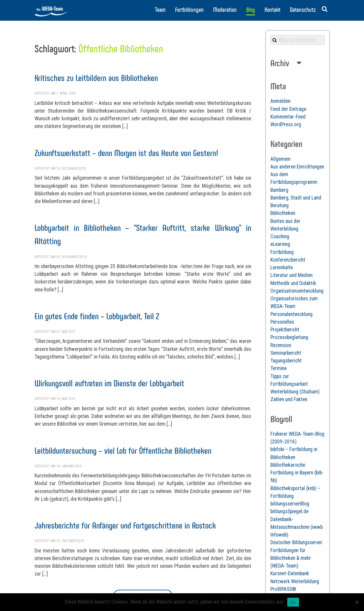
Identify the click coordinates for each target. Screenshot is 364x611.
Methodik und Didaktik (293, 283)
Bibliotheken (283, 213)
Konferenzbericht (288, 260)
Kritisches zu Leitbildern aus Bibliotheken (96, 78)
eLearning (280, 244)
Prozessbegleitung (289, 337)
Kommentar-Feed (288, 117)
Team (160, 10)
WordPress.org (286, 124)
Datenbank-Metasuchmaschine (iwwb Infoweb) (297, 527)
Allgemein (280, 159)
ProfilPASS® (283, 589)
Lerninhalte (282, 268)
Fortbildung (282, 252)
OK (293, 602)
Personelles (282, 322)
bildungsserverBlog (290, 504)
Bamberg (279, 190)
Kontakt (272, 10)
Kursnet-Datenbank (290, 573)
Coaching (280, 236)
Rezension (281, 345)
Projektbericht (285, 330)
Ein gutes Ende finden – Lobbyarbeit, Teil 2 (97, 316)
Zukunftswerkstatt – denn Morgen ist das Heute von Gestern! (126, 153)
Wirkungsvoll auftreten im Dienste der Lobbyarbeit (109, 383)
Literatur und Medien (292, 275)
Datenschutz (303, 10)
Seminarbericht (286, 353)
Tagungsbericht (286, 361)
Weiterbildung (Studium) (295, 392)
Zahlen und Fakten (289, 399)
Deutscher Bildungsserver (296, 542)
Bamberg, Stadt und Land (296, 198)
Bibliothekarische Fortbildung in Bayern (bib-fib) (297, 473)
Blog (251, 10)
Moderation (225, 10)
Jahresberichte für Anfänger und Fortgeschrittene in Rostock (125, 525)
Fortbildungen (189, 10)
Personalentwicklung (292, 314)
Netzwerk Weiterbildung (295, 581)
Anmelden (280, 101)
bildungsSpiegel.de (289, 511)
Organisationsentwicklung (297, 291)
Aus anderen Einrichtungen (297, 167)
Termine (279, 368)
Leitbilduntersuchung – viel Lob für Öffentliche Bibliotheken (123, 451)
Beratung (280, 205)
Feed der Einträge (288, 109)
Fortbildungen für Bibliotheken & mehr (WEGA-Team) (291, 558)
